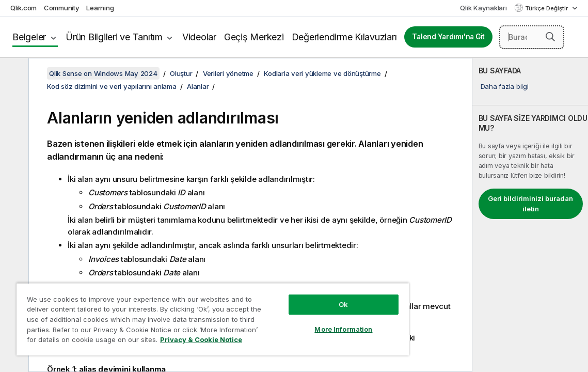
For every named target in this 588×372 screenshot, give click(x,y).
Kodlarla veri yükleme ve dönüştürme (322, 73)
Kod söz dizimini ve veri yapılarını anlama (112, 86)
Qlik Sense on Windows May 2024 (103, 73)
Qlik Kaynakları (483, 8)
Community (62, 8)
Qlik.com (23, 8)
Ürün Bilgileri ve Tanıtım (114, 37)
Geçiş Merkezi (254, 37)
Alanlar (198, 86)
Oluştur (181, 73)
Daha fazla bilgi (505, 86)
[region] (187, 315)
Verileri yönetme (228, 73)
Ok (300, 297)
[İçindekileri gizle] (13, 74)
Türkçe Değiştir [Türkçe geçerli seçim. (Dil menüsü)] (547, 8)
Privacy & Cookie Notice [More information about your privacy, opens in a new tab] (156, 342)
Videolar (199, 37)
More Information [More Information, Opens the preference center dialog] (300, 321)
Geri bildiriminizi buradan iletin (530, 204)
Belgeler (29, 37)
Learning (100, 8)
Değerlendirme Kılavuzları (344, 37)
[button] (550, 37)
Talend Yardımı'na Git (448, 37)
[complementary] (530, 215)
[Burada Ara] (532, 37)
